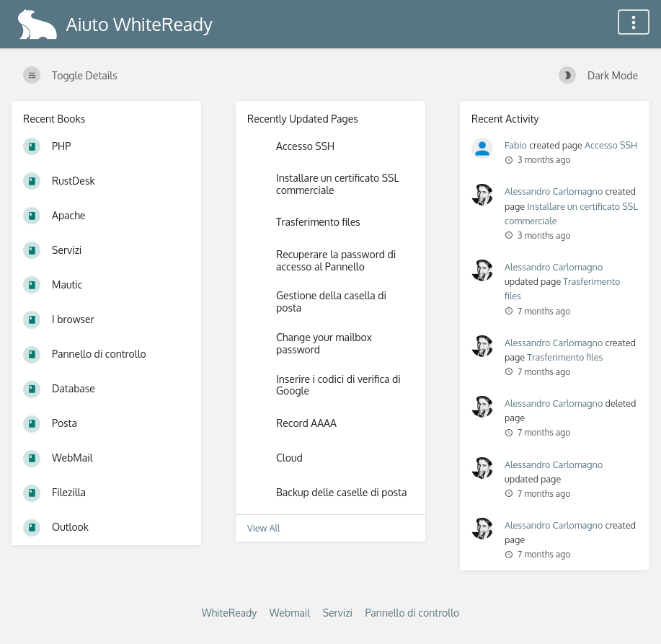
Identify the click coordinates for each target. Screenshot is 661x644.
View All (264, 528)
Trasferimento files (565, 357)
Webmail (290, 613)
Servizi (338, 613)
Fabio (516, 145)
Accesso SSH (611, 145)
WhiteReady (230, 613)
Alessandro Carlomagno (554, 191)
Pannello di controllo (412, 613)
